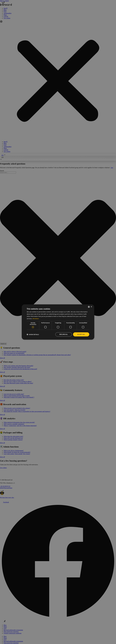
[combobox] (89, 307)
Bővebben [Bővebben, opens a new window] (36, 319)
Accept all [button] (81, 334)
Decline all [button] (64, 334)
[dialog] (58, 322)
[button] (33, 334)
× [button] (91, 307)
